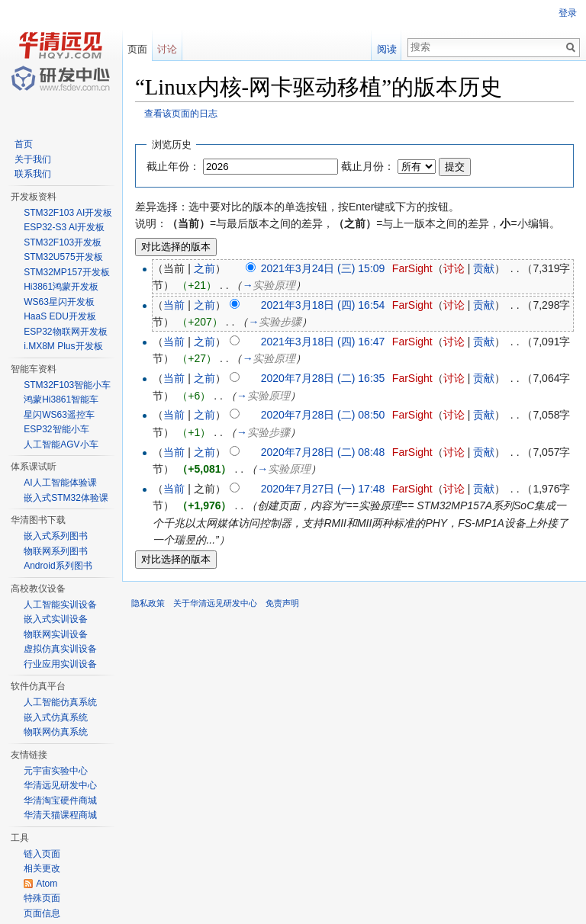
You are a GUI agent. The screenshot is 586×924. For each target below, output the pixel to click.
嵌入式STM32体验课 (66, 498)
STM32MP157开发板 (67, 272)
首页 (24, 144)
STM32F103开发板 (63, 242)
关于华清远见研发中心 (215, 603)
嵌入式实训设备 (56, 619)
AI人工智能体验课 (60, 483)
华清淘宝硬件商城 (60, 800)
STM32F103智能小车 (67, 385)
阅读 (387, 49)
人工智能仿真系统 (60, 702)
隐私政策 (148, 603)
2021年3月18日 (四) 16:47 (323, 342)
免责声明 (282, 603)
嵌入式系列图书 (56, 536)
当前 (174, 305)
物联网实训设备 (56, 634)
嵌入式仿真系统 (56, 717)
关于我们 (33, 159)
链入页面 (42, 854)
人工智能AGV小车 (61, 444)
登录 (568, 13)
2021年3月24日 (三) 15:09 (323, 268)
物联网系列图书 (56, 551)
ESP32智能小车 (56, 429)
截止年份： (173, 166)
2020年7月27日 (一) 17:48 (323, 489)
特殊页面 (42, 898)
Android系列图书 (58, 566)
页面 (137, 49)
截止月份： (368, 166)
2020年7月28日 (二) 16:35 (323, 378)
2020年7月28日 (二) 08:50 (323, 415)
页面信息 (42, 913)
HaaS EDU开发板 (60, 316)
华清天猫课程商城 (60, 815)
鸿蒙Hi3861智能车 (61, 399)
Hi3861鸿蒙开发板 (61, 287)
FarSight (412, 268)
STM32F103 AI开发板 (68, 213)
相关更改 (42, 868)
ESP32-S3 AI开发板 (64, 227)
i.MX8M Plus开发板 (63, 346)
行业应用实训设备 (60, 664)
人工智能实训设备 (60, 605)
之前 (204, 268)
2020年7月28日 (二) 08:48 (323, 452)
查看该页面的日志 (181, 113)
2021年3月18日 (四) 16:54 (323, 305)
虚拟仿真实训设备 (60, 649)
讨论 (454, 268)
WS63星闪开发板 (59, 302)
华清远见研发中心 (60, 785)
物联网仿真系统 (56, 732)
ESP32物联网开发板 (65, 332)
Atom (47, 884)
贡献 (484, 268)
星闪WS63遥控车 (59, 415)
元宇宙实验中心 (56, 771)
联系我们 (33, 174)
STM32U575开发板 (63, 257)
